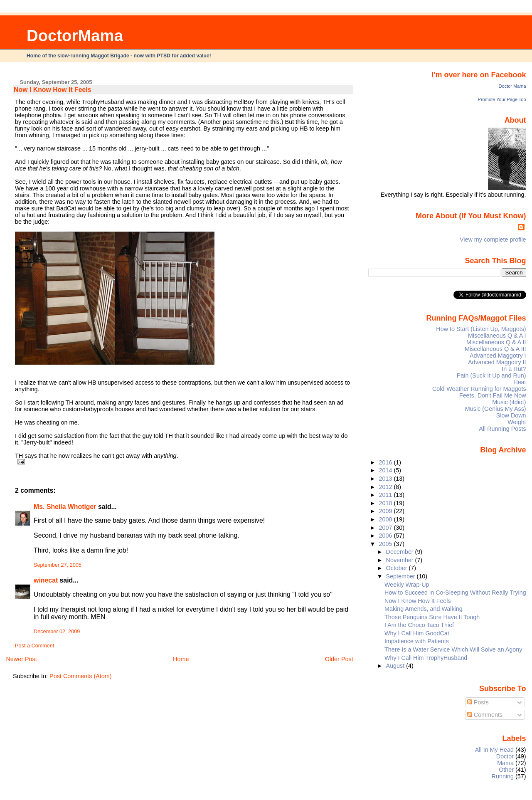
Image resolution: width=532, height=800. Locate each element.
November (401, 560)
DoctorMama (75, 36)
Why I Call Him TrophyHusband (426, 658)
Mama (505, 763)
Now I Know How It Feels (52, 90)
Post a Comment (34, 646)
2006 (387, 536)
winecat (46, 580)
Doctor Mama (512, 86)
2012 (387, 487)
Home (181, 659)
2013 (387, 479)
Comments (485, 715)
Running (503, 776)
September (401, 576)
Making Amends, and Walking (424, 609)
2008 (387, 519)
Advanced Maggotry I (498, 356)
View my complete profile (493, 240)
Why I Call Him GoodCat (417, 633)
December (401, 552)
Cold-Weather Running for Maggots (479, 389)
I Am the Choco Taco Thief (419, 625)
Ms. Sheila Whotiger (65, 507)
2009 (387, 511)
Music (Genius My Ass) (496, 409)
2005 (387, 544)
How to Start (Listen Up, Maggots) (481, 329)
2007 (387, 528)
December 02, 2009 (57, 632)
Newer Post (21, 659)
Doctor (505, 756)
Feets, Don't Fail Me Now (493, 395)
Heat (520, 382)
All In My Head (494, 750)
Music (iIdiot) (509, 402)
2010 (387, 503)
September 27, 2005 (58, 565)
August (396, 666)
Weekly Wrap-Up (407, 585)
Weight (517, 422)
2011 (387, 495)
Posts (478, 702)
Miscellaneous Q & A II (496, 342)
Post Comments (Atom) (81, 676)
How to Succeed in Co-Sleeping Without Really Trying (455, 593)
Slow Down (511, 415)
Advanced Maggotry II (497, 362)
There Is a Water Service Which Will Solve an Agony (453, 649)
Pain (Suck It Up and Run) (491, 375)
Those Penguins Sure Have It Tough (432, 617)
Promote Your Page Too (502, 99)
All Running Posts (502, 429)
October (398, 568)
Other (506, 770)
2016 (387, 462)
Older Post (339, 659)
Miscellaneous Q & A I (497, 336)
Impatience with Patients (417, 641)
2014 (387, 470)
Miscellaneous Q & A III (495, 349)
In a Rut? (514, 369)
